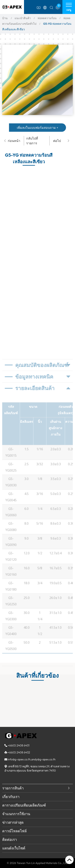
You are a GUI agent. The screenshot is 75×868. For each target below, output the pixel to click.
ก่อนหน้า (12, 141)
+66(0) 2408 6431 (19, 745)
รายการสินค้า (13, 788)
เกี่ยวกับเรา (11, 797)
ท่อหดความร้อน (47, 18)
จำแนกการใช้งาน (16, 814)
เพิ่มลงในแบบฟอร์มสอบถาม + (37, 128)
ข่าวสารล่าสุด (13, 822)
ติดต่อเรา (9, 840)
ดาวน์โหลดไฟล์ (14, 831)
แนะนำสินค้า (23, 18)
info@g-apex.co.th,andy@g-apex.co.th (32, 759)
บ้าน (5, 18)
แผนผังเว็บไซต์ (14, 848)
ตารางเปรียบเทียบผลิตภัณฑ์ (24, 805)
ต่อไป (61, 141)
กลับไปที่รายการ (32, 141)
